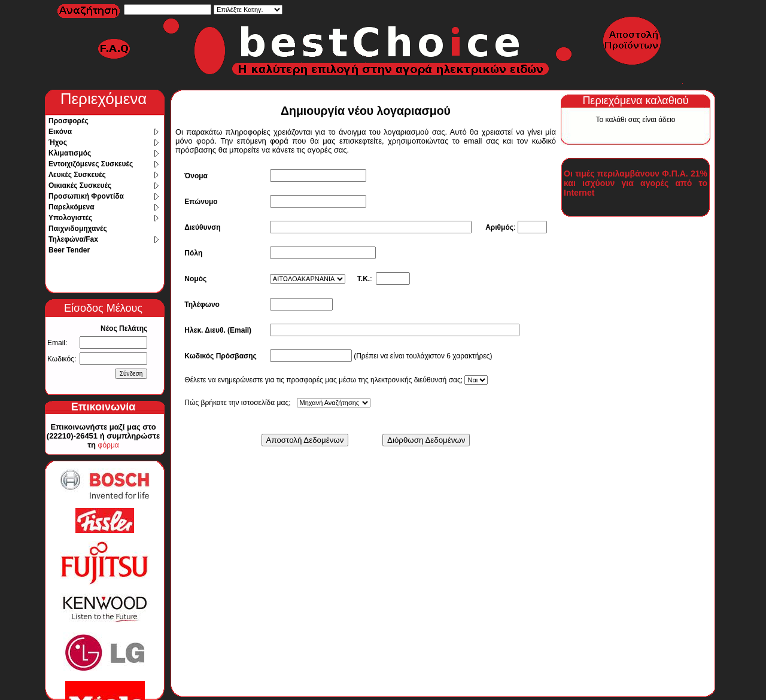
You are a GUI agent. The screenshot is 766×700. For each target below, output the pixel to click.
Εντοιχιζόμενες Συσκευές (91, 164)
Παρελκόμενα (72, 207)
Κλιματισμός (70, 153)
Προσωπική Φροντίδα (86, 196)
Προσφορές (69, 121)
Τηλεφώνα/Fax (73, 239)
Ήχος (58, 142)
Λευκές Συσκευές (77, 175)
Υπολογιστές (70, 218)
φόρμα (109, 445)
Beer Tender (69, 250)
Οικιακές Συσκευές (80, 185)
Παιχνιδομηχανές (78, 229)
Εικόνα (60, 132)
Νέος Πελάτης (124, 328)
